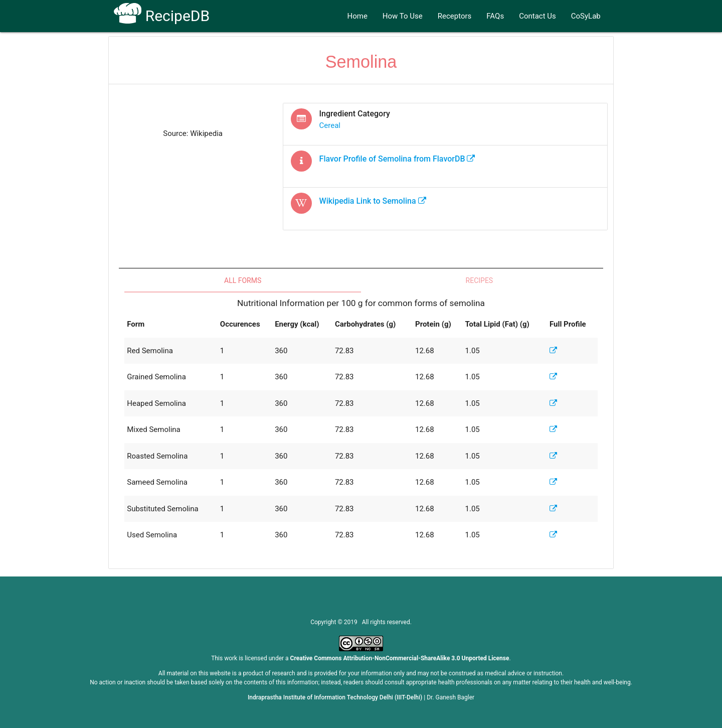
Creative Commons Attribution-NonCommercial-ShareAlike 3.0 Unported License (400, 658)
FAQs (495, 16)
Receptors (455, 16)
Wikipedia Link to (373, 201)
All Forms (243, 280)
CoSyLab (586, 16)
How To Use (403, 16)
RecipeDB (162, 16)
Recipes (480, 280)
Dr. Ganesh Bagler (450, 697)
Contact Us (537, 16)
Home (357, 16)
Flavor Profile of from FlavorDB (397, 159)
